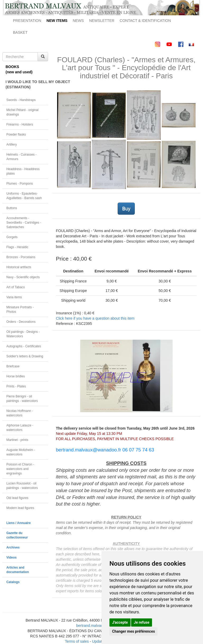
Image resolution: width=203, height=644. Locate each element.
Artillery (12, 145)
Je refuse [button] (142, 622)
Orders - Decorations (21, 322)
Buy (126, 209)
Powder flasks (16, 134)
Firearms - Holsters (20, 124)
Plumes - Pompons (20, 184)
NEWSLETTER (102, 21)
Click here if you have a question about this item (95, 318)
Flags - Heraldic (17, 247)
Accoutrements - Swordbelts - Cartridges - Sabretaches (24, 223)
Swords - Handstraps (21, 100)
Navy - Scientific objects (23, 277)
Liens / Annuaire (19, 523)
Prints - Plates (16, 386)
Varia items (14, 297)
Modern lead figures (20, 508)
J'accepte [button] (120, 622)
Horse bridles (16, 376)
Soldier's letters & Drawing (25, 356)
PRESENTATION (27, 21)
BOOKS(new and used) (19, 69)
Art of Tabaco (16, 287)
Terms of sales (77, 641)
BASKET (20, 32)
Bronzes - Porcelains (21, 257)
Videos (11, 558)
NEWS (78, 21)
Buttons (12, 208)
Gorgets (12, 237)
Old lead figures (17, 498)
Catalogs (13, 582)
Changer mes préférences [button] (133, 631)
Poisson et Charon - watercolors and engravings (20, 469)
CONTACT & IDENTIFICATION (145, 21)
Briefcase (13, 366)
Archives (13, 547)
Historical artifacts (19, 267)
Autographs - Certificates (24, 346)
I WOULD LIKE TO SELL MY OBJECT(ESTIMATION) (27, 84)
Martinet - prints (17, 440)
